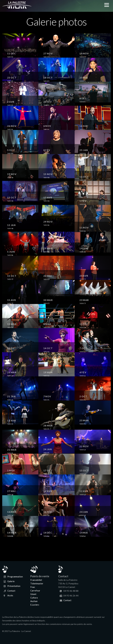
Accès (10, 595)
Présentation (14, 586)
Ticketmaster (37, 583)
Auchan (34, 601)
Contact (11, 591)
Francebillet (36, 580)
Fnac (33, 587)
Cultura (34, 598)
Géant (33, 594)
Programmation (15, 576)
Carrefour (35, 591)
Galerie (11, 581)
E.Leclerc (35, 605)
